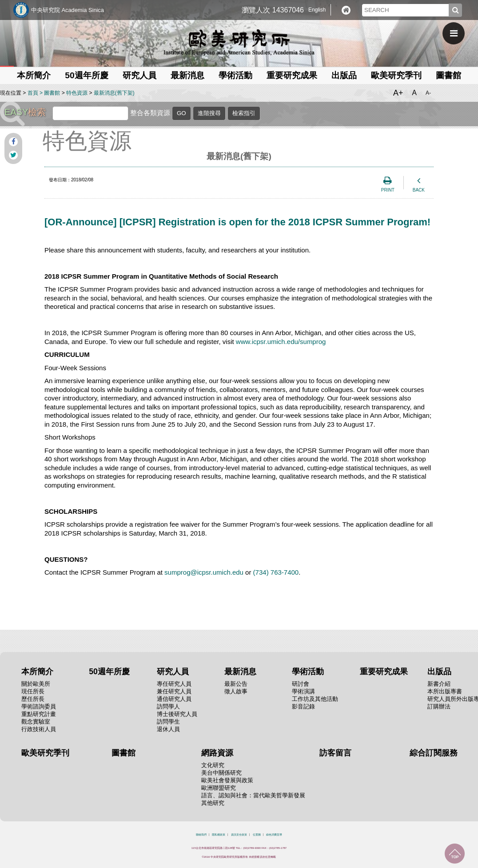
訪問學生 (168, 722)
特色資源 (77, 93)
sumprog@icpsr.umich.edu (204, 572)
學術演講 (303, 691)
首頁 (33, 93)
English (317, 10)
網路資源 (217, 753)
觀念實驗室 (36, 722)
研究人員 (139, 75)
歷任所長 (33, 699)
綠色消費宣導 (274, 835)
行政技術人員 (39, 729)
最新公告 (236, 684)
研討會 (301, 684)
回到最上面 (455, 854)
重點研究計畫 (39, 714)
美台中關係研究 (221, 773)
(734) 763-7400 (276, 572)
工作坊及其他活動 (315, 699)
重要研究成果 (292, 75)
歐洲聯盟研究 (219, 788)
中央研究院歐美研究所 (239, 42)
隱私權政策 (219, 835)
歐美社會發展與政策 (227, 780)
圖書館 (448, 75)
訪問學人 (168, 706)
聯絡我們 (201, 835)
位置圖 (257, 835)
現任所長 (33, 691)
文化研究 (213, 765)
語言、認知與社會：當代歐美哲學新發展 (253, 795)
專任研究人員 (174, 684)
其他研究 (213, 803)
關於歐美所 (36, 684)
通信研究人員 (174, 699)
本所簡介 (34, 75)
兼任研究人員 (174, 691)
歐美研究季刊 (396, 75)
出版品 (344, 75)
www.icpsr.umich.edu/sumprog (281, 342)
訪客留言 (335, 753)
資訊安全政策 (239, 835)
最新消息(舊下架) (114, 93)
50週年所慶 (86, 75)
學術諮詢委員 (39, 706)
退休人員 (168, 729)
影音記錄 (303, 706)
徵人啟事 (236, 691)
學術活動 (235, 75)
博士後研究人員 (177, 714)
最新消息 (187, 75)
